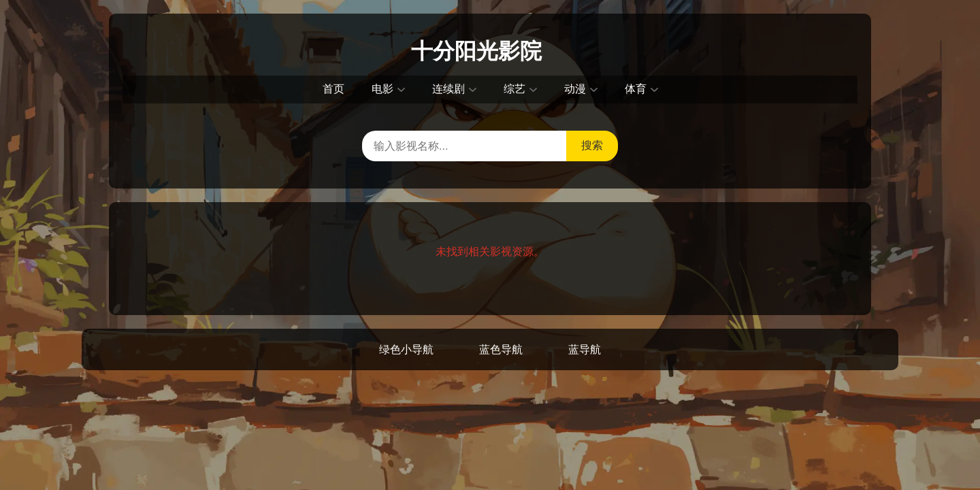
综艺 (514, 89)
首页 (333, 89)
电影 (382, 89)
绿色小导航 (406, 349)
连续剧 (448, 89)
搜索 (592, 145)
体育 (636, 89)
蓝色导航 (501, 349)
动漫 (575, 89)
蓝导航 (585, 349)
